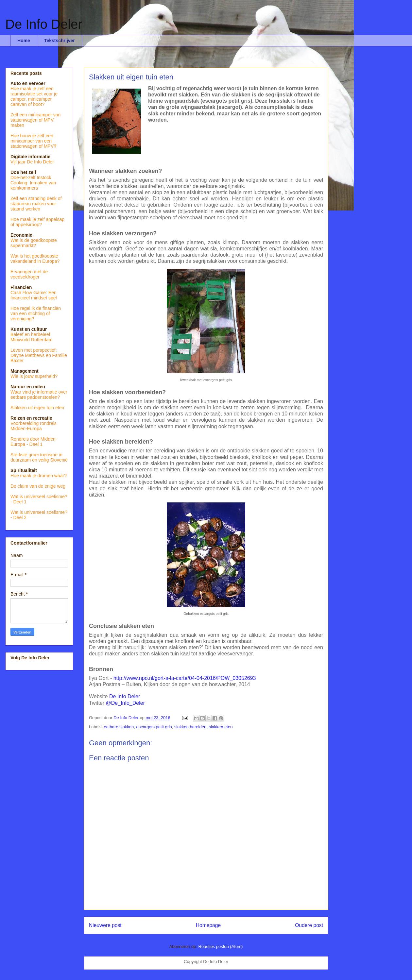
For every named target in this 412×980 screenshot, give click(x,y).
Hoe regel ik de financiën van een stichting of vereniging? (36, 313)
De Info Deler (44, 24)
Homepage (208, 925)
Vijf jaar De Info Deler (32, 162)
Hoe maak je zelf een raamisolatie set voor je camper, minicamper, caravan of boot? (34, 96)
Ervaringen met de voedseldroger (29, 274)
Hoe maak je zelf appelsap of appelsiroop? (37, 222)
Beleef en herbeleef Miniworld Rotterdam (31, 337)
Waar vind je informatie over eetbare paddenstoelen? (39, 395)
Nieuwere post (105, 925)
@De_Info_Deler (125, 703)
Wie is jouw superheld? (34, 376)
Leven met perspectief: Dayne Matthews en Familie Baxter (39, 355)
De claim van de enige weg (38, 486)
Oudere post (309, 925)
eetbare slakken (119, 727)
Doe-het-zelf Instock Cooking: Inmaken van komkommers (33, 183)
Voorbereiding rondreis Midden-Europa (34, 426)
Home (24, 41)
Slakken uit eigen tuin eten (37, 408)
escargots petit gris (154, 727)
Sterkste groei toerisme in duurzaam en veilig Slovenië (39, 457)
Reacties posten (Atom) (221, 946)
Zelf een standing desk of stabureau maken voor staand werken (36, 204)
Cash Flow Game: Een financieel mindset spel (34, 295)
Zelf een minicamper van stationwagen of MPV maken (35, 120)
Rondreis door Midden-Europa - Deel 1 (34, 442)
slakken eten (221, 727)
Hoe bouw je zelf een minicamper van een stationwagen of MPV (32, 141)
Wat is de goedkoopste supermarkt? (34, 243)
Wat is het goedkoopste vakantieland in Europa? (35, 259)
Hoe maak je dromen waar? (39, 476)
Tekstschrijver (60, 41)
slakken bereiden (190, 727)
